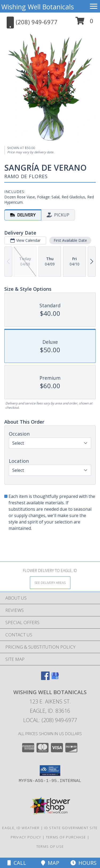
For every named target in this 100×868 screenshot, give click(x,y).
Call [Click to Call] (17, 863)
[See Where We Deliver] (50, 582)
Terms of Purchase (66, 837)
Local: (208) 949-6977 (50, 720)
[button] (84, 23)
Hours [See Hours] (83, 863)
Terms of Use (50, 846)
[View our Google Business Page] (55, 678)
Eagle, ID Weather (21, 828)
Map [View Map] (50, 863)
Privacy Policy (26, 837)
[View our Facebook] (45, 678)
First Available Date (70, 240)
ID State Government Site (71, 828)
